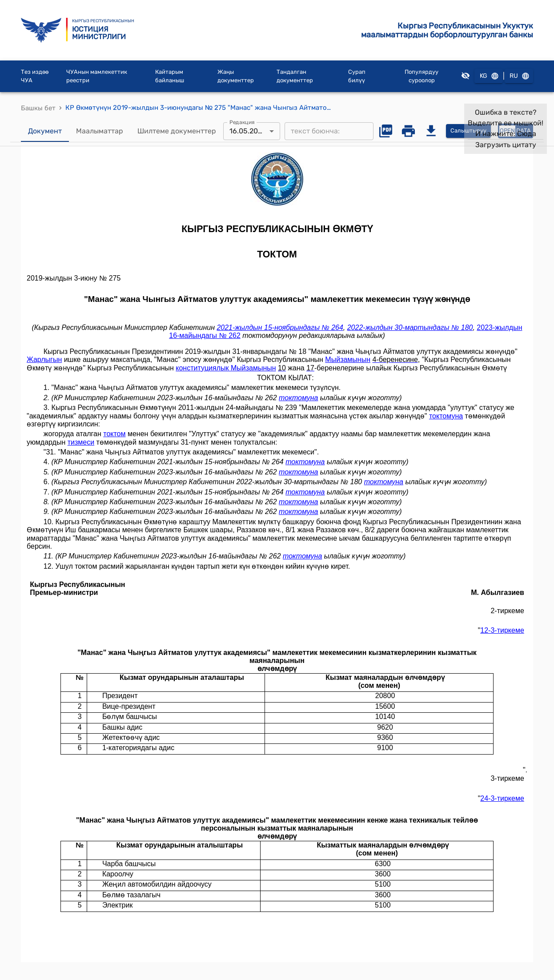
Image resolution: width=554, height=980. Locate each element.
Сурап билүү (357, 76)
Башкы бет (38, 108)
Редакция (242, 122)
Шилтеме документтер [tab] (177, 131)
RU (519, 76)
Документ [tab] (45, 131)
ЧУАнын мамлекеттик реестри (97, 76)
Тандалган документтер (295, 76)
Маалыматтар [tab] (100, 131)
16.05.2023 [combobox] (248, 131)
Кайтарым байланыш (170, 76)
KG (489, 76)
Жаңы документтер (236, 76)
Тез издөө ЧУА (35, 76)
